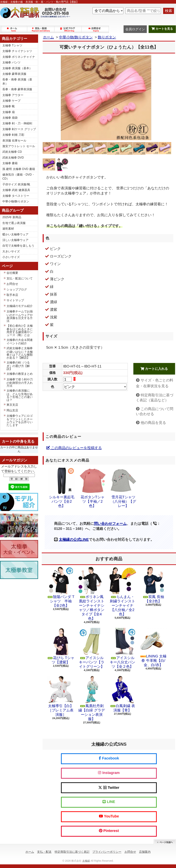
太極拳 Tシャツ (12, 45)
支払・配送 (44, 852)
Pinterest (109, 831)
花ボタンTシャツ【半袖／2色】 (93, 487)
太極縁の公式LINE (74, 539)
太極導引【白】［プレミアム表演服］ (61, 696)
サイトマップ (15, 300)
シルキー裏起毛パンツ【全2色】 (62, 487)
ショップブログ (68, 29)
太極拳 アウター (13, 95)
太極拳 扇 (9, 112)
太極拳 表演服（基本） (17, 68)
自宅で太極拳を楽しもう (18, 246)
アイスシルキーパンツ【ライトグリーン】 (92, 648)
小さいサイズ (11, 257)
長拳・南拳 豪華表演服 (17, 89)
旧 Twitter (109, 788)
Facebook (109, 758)
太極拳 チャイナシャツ (17, 51)
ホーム (14, 29)
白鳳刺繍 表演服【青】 (122, 694)
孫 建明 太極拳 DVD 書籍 (19, 169)
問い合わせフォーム (110, 524)
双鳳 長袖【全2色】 (153, 585)
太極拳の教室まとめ (20, 374)
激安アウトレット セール (19, 146)
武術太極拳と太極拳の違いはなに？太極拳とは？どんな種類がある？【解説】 (20, 353)
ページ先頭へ (165, 842)
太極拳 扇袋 (10, 118)
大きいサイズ (11, 251)
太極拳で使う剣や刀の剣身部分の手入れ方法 (20, 383)
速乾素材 (8, 229)
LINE (109, 802)
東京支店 (12, 405)
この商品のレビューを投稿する (74, 448)
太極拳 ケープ (11, 101)
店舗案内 (145, 852)
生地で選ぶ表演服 (14, 223)
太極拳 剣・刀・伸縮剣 (17, 123)
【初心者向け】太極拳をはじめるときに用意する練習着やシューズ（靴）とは (20, 330)
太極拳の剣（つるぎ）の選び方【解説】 (18, 366)
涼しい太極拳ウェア (15, 240)
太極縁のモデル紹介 (20, 306)
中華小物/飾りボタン (16, 201)
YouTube (109, 816)
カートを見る (162, 29)
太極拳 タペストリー (16, 196)
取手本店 (12, 295)
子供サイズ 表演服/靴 (16, 184)
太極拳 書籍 (10, 163)
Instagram (109, 773)
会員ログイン (135, 29)
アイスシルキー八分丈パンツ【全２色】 (122, 648)
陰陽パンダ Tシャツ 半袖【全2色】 (61, 587)
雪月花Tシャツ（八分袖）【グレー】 (123, 487)
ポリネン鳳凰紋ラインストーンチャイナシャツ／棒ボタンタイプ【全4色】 (92, 594)
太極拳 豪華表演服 (14, 74)
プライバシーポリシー (107, 852)
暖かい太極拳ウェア (15, 234)
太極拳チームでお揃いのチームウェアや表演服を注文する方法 (20, 316)
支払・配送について (41, 29)
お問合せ (95, 29)
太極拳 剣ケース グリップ (19, 129)
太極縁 (86, 861)
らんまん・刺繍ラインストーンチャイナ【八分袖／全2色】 (122, 591)
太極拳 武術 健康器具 (16, 190)
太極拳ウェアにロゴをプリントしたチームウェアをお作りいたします (20, 420)
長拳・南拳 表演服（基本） (17, 81)
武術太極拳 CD (12, 152)
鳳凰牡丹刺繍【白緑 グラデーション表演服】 (92, 698)
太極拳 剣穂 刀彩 (13, 135)
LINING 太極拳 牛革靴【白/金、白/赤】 (153, 647)
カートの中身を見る (18, 441)
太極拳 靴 (9, 106)
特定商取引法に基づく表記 (72, 852)
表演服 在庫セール (14, 141)
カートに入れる (154, 369)
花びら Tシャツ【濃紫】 (61, 646)
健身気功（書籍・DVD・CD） (19, 177)
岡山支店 (12, 410)
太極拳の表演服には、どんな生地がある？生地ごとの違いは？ (20, 395)
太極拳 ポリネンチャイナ (19, 57)
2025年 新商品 (12, 217)
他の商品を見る (153, 423)
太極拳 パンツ (11, 62)
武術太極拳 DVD (13, 158)
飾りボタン (107, 37)
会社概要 (12, 273)
